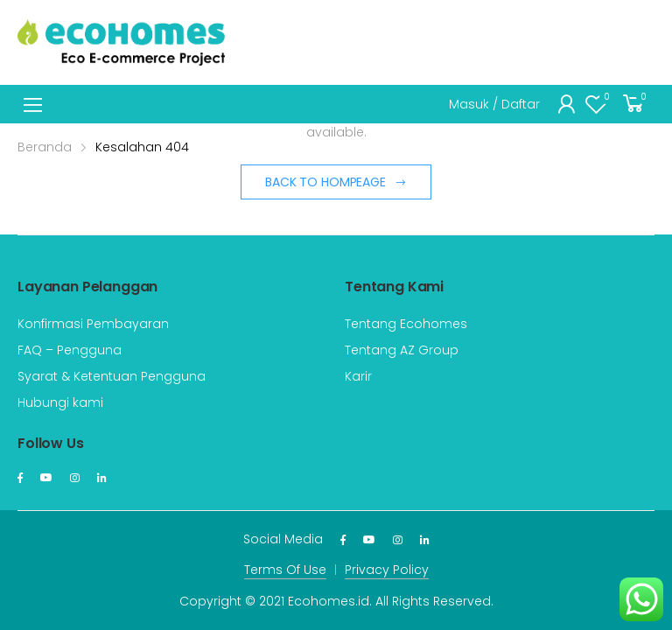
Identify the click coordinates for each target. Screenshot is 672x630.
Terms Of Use (285, 570)
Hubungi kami (60, 402)
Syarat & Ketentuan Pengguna (112, 376)
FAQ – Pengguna (70, 350)
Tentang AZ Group (402, 350)
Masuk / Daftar (494, 104)
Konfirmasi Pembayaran (93, 324)
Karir (358, 376)
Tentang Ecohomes (406, 324)
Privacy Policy (387, 570)
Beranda (45, 147)
